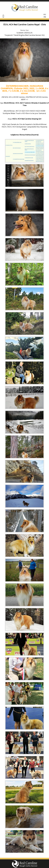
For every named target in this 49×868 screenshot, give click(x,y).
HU (45, 14)
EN (45, 17)
